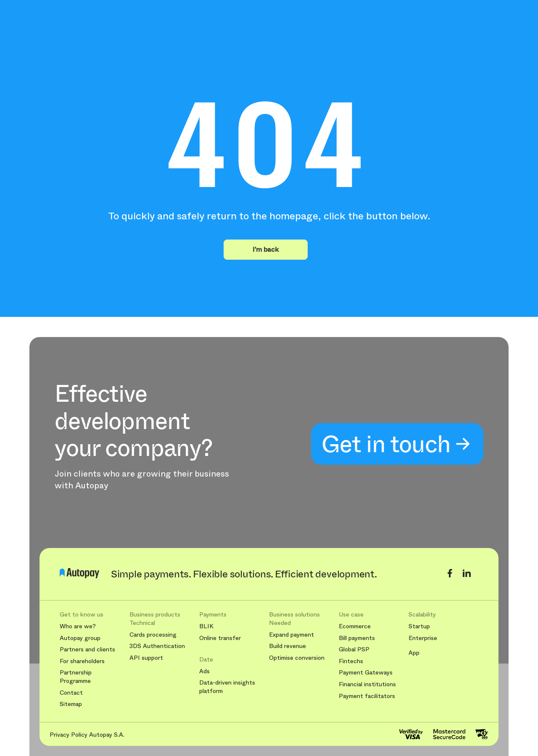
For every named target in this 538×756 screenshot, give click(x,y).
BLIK (206, 626)
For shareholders (82, 661)
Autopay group (80, 638)
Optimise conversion (297, 658)
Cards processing (153, 635)
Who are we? (78, 626)
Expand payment (291, 635)
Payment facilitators (367, 696)
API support (146, 658)
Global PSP (354, 649)
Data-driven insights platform (227, 687)
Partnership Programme (76, 677)
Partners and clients (87, 649)
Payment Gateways (366, 673)
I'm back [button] (266, 249)
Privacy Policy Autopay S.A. (87, 735)
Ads (204, 671)
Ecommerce (355, 626)
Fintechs (351, 661)
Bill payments (357, 638)
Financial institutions (367, 684)
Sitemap (71, 704)
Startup (419, 626)
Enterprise (423, 638)
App (414, 653)
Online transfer (220, 638)
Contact (71, 693)
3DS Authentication (157, 646)
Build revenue (287, 646)
